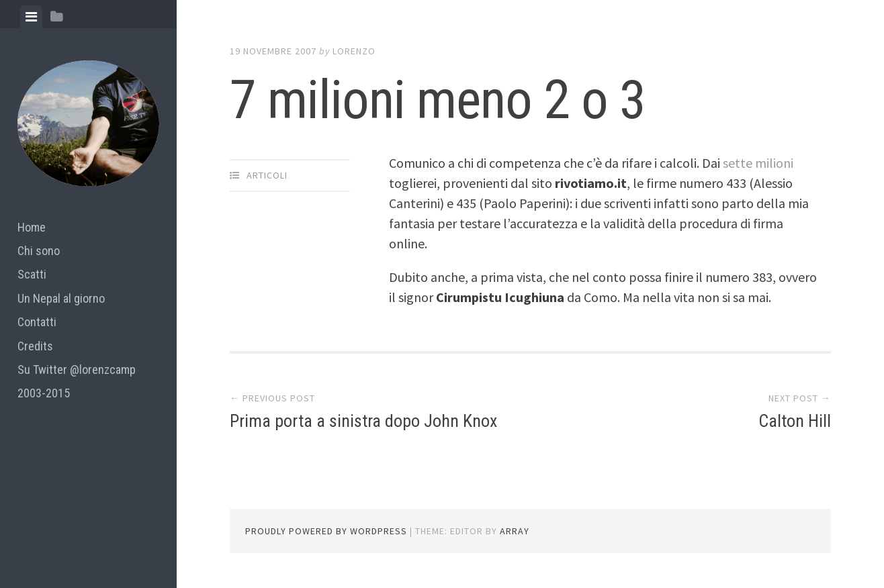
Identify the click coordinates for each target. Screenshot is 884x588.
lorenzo (354, 51)
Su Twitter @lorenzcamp (77, 370)
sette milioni (758, 163)
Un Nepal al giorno (61, 298)
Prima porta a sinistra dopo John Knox (363, 421)
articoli (267, 175)
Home (32, 227)
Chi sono (39, 251)
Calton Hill (795, 421)
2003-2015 (44, 393)
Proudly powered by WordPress (326, 531)
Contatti (37, 322)
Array (515, 531)
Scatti (32, 274)
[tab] (31, 17)
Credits (35, 346)
